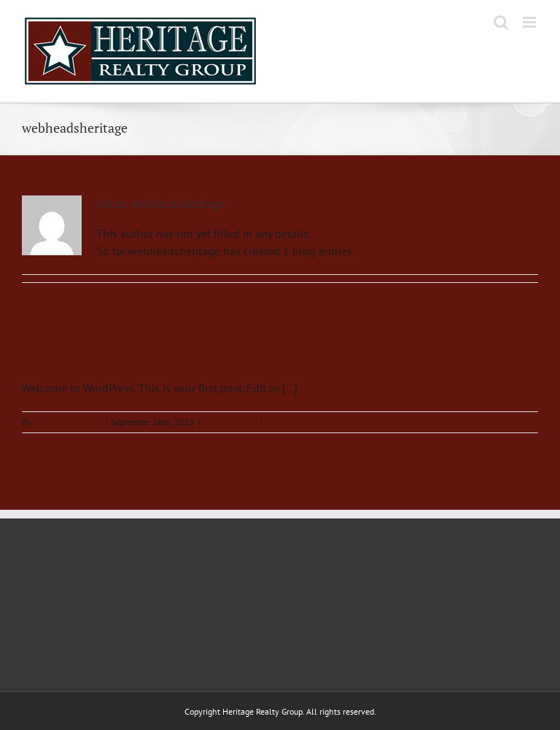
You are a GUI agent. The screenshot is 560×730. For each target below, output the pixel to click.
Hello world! (57, 351)
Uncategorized (230, 422)
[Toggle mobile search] (501, 22)
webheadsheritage (67, 422)
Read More (512, 422)
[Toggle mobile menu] (530, 22)
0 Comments (290, 422)
